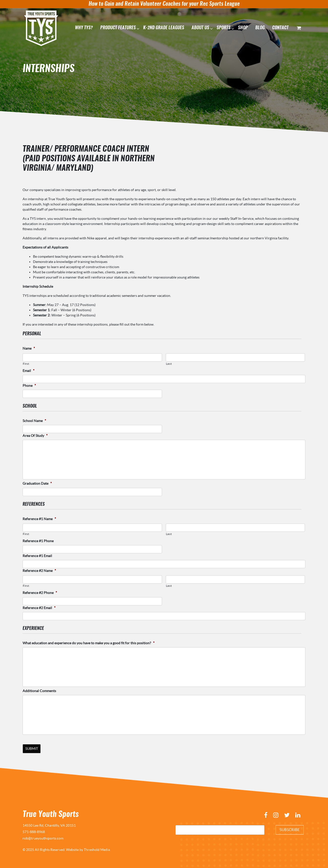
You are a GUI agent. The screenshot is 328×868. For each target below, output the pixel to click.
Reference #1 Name (39, 519)
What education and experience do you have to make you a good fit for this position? (89, 643)
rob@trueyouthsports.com (43, 838)
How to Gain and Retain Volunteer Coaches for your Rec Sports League (164, 4)
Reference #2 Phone (40, 593)
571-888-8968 (34, 831)
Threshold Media (97, 849)
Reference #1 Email (37, 556)
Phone (29, 386)
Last (169, 364)
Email (29, 370)
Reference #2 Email (39, 608)
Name (29, 348)
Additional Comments (39, 691)
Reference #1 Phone (38, 541)
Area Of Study (35, 436)
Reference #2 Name (39, 571)
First (26, 364)
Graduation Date (37, 483)
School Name (34, 421)
